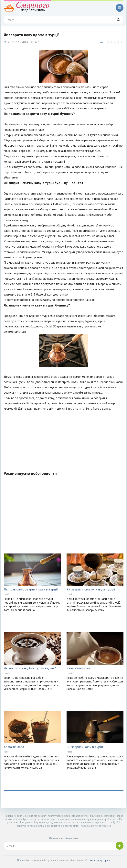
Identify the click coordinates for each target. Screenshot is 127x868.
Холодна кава (14, 747)
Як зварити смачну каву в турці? (91, 589)
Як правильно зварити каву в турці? (31, 589)
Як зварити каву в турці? (85, 747)
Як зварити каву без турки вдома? (30, 668)
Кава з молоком (78, 668)
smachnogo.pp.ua (100, 860)
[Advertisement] (64, 439)
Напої (6, 594)
